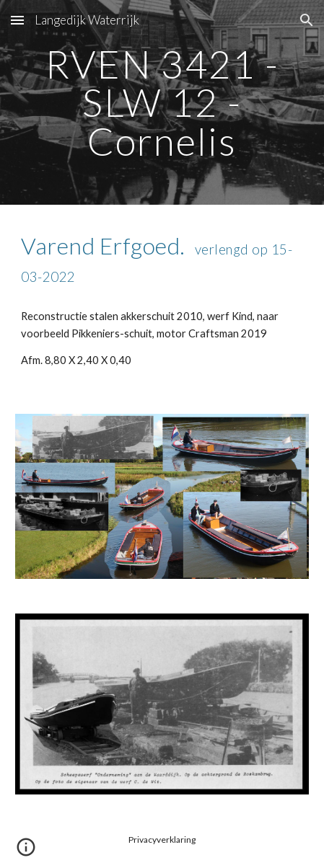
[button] (17, 20)
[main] (162, 102)
